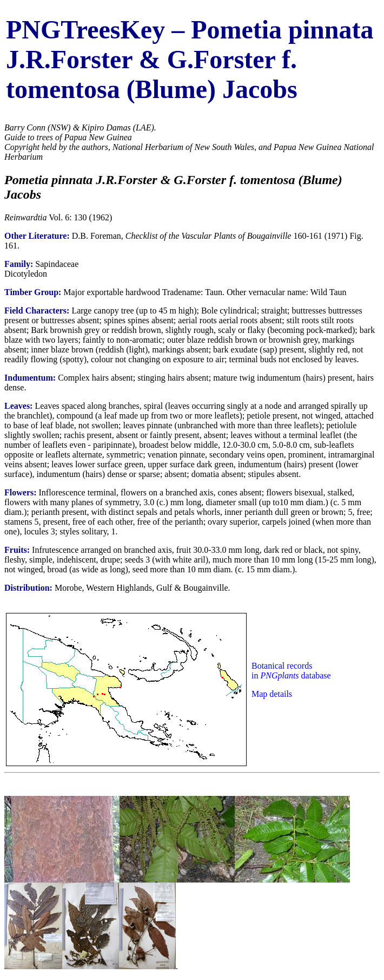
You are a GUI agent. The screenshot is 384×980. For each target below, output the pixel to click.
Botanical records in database (291, 671)
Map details (272, 694)
